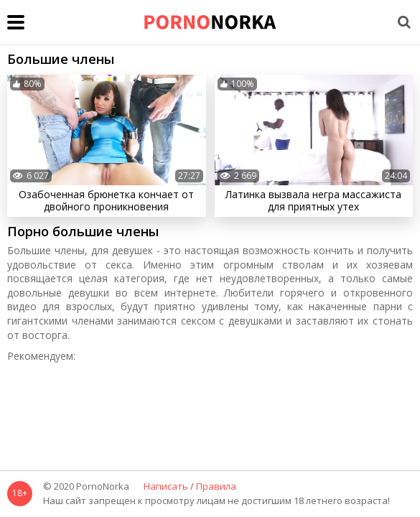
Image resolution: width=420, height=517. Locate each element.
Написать (166, 487)
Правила (216, 487)
